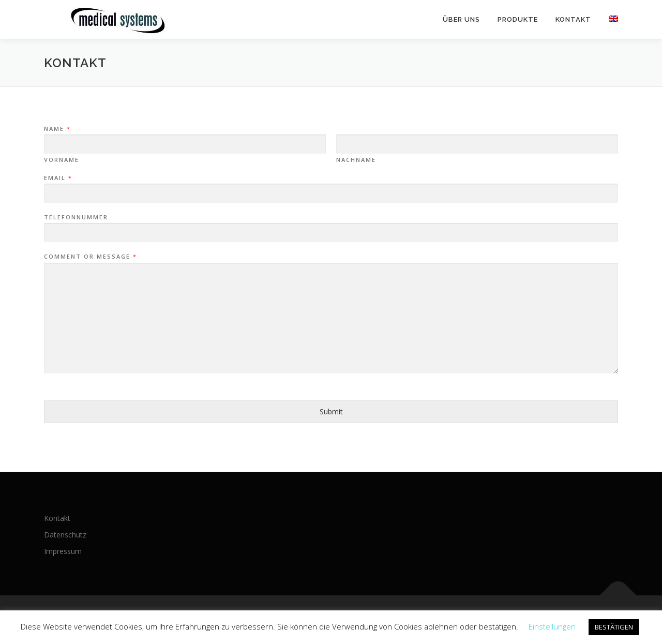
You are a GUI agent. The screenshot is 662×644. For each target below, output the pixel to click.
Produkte (518, 19)
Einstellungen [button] (552, 626)
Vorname (62, 160)
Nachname (356, 160)
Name (57, 129)
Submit (331, 411)
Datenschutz (65, 535)
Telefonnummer (76, 217)
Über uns (461, 19)
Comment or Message (90, 257)
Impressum (63, 551)
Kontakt (573, 19)
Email (58, 178)
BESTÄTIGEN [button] (614, 627)
